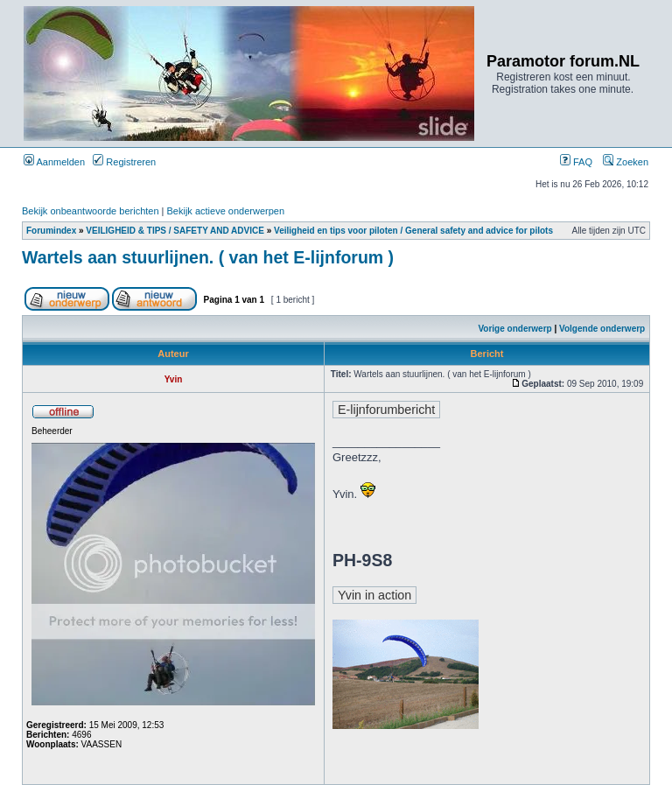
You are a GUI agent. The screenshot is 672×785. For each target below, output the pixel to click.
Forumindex (51, 231)
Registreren (124, 162)
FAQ (576, 162)
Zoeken (626, 162)
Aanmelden (54, 162)
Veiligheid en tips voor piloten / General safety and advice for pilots (413, 231)
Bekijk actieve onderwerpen (226, 211)
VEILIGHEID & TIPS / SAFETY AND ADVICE (175, 231)
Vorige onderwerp (514, 329)
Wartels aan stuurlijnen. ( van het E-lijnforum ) (208, 257)
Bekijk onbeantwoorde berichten (91, 211)
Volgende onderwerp (602, 329)
